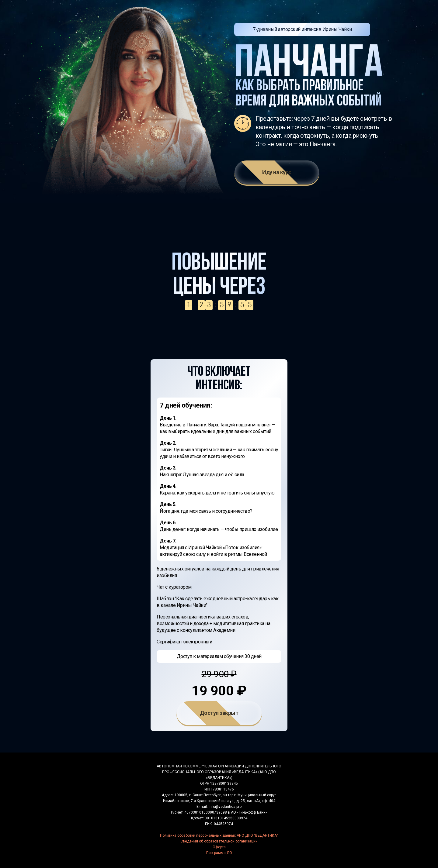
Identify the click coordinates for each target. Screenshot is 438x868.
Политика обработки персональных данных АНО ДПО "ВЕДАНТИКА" (219, 835)
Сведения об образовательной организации (219, 841)
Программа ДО (219, 853)
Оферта (219, 847)
